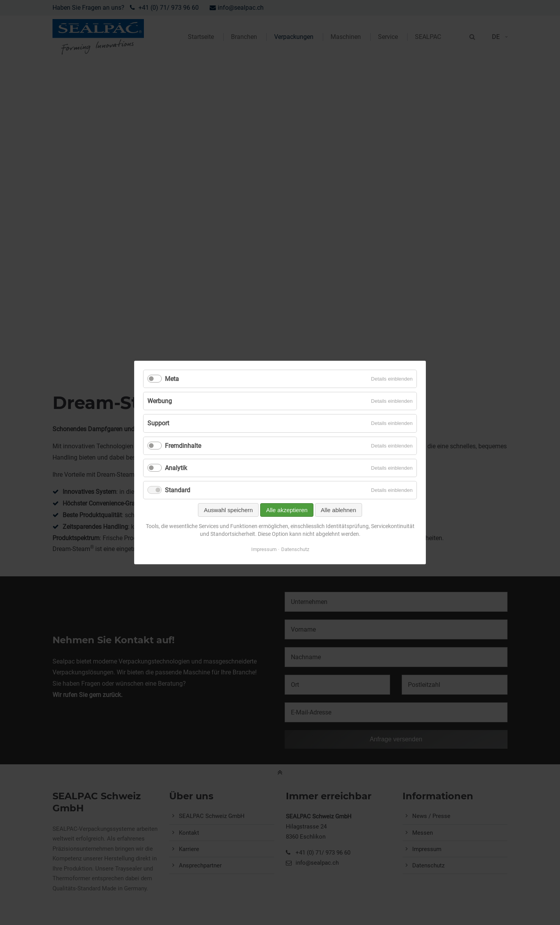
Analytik (176, 468)
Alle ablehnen (339, 510)
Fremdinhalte (183, 446)
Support (158, 423)
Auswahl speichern (228, 510)
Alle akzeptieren (287, 510)
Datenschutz (295, 549)
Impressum (264, 549)
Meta (172, 379)
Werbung (160, 401)
